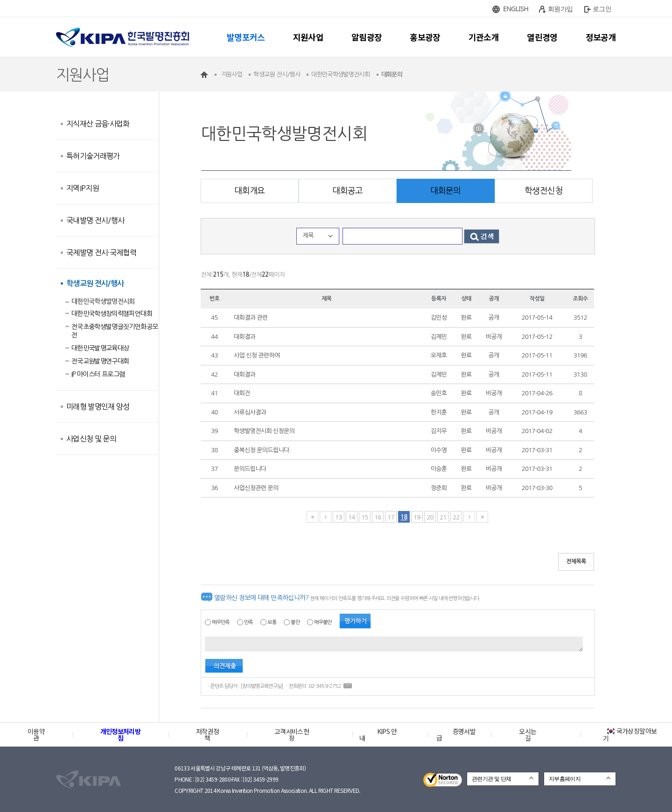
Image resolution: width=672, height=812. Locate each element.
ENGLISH (516, 9)
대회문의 (445, 191)
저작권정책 (207, 735)
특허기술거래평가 (93, 156)
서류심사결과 (250, 412)
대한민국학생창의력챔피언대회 (112, 314)
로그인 (602, 9)
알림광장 (367, 37)
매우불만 (323, 622)
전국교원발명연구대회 (100, 361)
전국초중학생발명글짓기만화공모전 (115, 331)
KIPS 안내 (378, 735)
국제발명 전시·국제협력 (101, 252)
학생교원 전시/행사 (95, 283)
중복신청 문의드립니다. (262, 450)
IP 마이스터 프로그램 (98, 374)
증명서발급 (456, 735)
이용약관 (36, 735)
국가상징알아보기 (630, 735)
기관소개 (484, 37)
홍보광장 (425, 37)
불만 (295, 622)
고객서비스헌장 (292, 735)
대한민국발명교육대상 (100, 348)
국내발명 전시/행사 (95, 220)
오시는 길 (528, 735)
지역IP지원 (83, 188)
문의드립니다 (250, 469)
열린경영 (542, 37)
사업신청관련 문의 (256, 488)
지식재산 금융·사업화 (98, 124)
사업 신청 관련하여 (257, 355)
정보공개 (601, 37)
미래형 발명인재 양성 (98, 406)
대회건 (242, 393)
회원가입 (560, 9)
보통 (272, 622)
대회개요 (249, 191)
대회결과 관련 (251, 318)
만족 (248, 622)
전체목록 (576, 561)
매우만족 (220, 622)
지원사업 (308, 37)
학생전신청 (544, 191)
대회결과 (245, 337)
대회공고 (347, 191)
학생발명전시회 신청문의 (264, 431)
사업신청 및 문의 (91, 439)
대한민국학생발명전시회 (103, 301)
